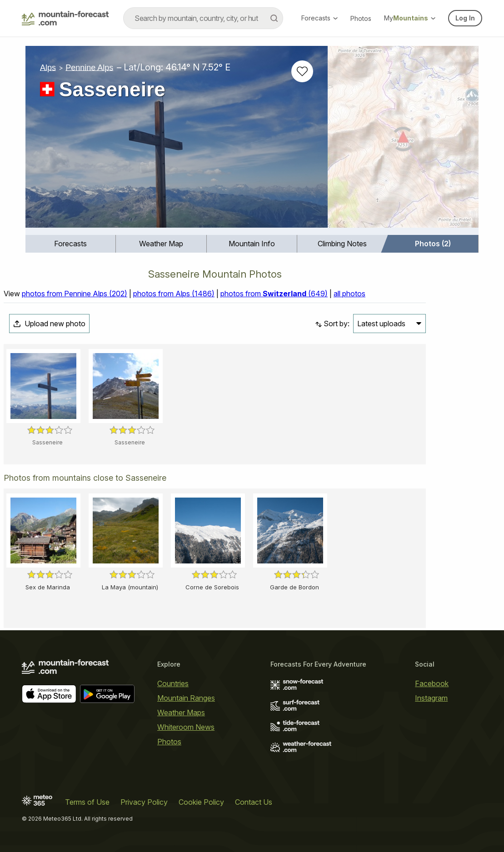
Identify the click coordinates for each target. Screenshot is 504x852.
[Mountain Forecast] (65, 18)
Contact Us (254, 802)
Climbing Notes (342, 244)
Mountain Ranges (186, 698)
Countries (173, 683)
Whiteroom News (186, 727)
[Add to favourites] (302, 71)
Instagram (431, 698)
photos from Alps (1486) (174, 294)
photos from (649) (274, 294)
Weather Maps (181, 712)
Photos (361, 18)
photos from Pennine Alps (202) (75, 294)
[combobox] (203, 18)
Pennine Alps (89, 67)
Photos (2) (433, 244)
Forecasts (319, 18)
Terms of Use (87, 802)
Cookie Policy (201, 802)
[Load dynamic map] (403, 140)
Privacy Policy (144, 802)
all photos (349, 294)
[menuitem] (71, 244)
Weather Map (161, 244)
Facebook (432, 683)
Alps (48, 67)
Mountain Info (252, 244)
